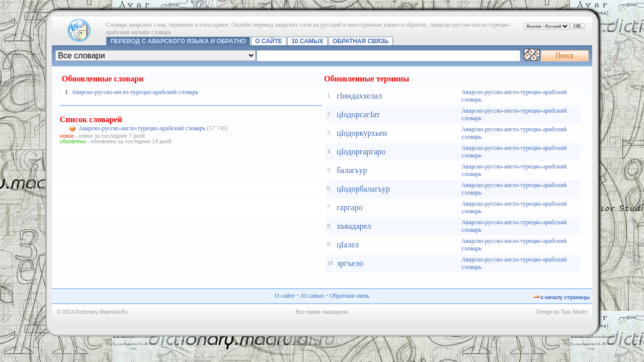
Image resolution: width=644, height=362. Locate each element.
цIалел (348, 245)
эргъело (350, 263)
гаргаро (349, 207)
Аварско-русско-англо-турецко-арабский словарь (135, 92)
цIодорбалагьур (363, 189)
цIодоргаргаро (361, 152)
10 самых (307, 41)
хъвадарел (354, 226)
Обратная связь (360, 41)
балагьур (352, 170)
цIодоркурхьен (362, 133)
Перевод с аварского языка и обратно (178, 41)
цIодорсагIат (358, 114)
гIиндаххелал (359, 96)
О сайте (269, 41)
